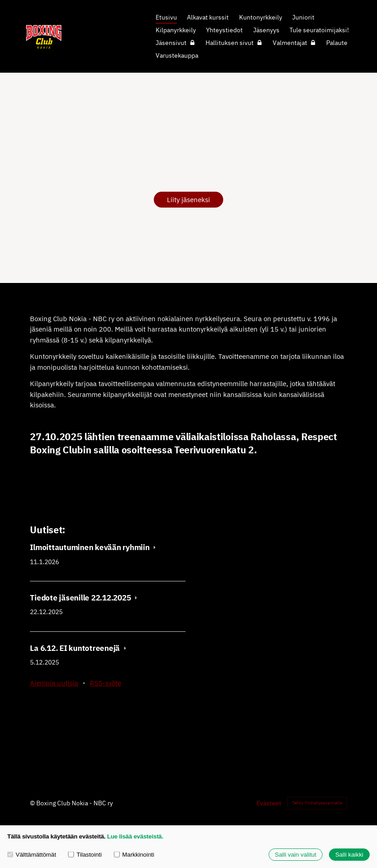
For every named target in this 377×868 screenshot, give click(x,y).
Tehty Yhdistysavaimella (317, 803)
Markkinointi (134, 855)
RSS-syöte (105, 683)
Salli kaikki (349, 855)
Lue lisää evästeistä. (135, 836)
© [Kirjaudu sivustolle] (33, 803)
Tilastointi (85, 855)
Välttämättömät (32, 855)
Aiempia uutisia (54, 683)
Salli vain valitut (296, 855)
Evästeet (269, 803)
